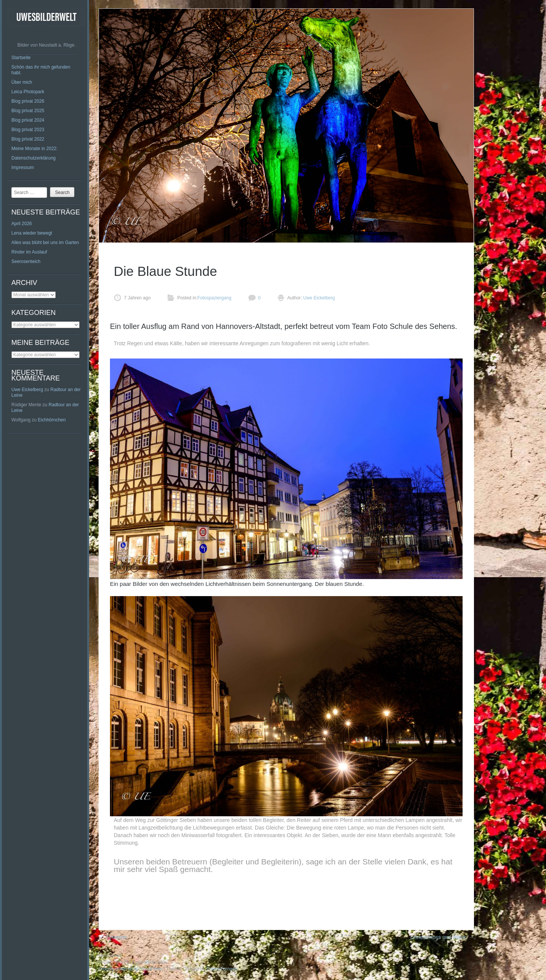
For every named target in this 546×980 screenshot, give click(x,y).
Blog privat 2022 (28, 139)
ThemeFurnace (222, 969)
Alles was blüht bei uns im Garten (45, 243)
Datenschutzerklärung (34, 158)
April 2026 (22, 224)
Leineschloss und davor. (442, 937)
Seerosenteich (26, 261)
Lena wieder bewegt (32, 233)
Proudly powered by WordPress (131, 969)
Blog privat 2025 (28, 111)
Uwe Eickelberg (27, 390)
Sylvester (113, 937)
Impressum (23, 168)
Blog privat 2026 (28, 101)
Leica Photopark (28, 92)
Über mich (22, 82)
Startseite (21, 58)
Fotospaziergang (214, 298)
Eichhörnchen (52, 420)
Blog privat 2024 (28, 120)
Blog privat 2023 (28, 130)
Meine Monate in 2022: (35, 149)
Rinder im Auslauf (29, 252)
